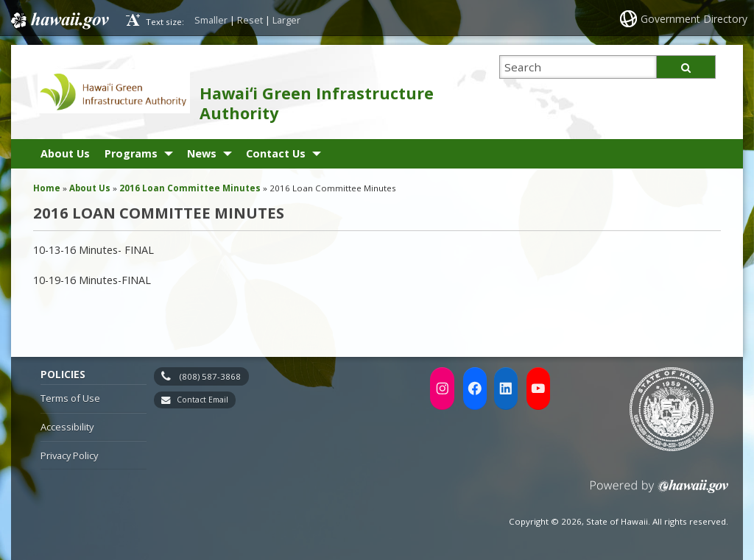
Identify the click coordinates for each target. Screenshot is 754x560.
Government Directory (694, 19)
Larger (286, 20)
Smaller (211, 20)
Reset (250, 20)
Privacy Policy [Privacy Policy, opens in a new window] (69, 456)
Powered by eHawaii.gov (659, 492)
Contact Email (202, 400)
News (202, 153)
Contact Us (276, 153)
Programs (131, 153)
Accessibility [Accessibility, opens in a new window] (67, 427)
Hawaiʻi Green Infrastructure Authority (317, 103)
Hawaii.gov (59, 20)
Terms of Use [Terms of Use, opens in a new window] (70, 398)
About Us (65, 153)
